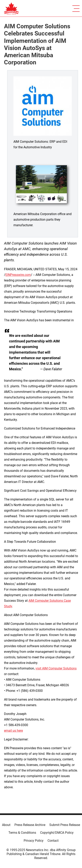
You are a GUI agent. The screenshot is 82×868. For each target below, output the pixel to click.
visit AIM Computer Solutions (56, 668)
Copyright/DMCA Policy (57, 833)
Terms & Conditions (22, 833)
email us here (13, 731)
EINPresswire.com (18, 275)
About (6, 825)
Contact (53, 841)
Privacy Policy (34, 841)
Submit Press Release (65, 825)
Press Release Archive (30, 825)
